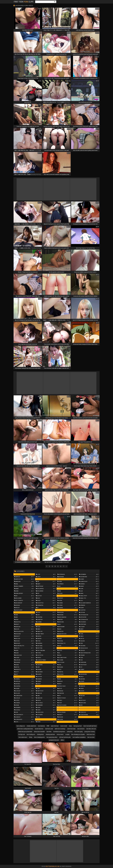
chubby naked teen (31, 726)
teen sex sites (91, 737)
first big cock (22, 734)
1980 (48, 726)
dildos (62, 740)
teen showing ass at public (78, 734)
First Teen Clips (24, 2)
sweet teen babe (71, 729)
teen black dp (41, 726)
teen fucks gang (79, 732)
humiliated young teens (59, 732)
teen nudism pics (23, 737)
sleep (70, 726)
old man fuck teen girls (65, 737)
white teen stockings (60, 729)
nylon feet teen (55, 726)
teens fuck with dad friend (90, 726)
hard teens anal (49, 729)
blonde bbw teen (39, 729)
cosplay (67, 734)
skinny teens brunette (39, 732)
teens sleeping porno (39, 737)
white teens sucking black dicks (25, 729)
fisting (31, 737)
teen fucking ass (31, 734)
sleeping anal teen (50, 734)
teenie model (64, 726)
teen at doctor (81, 729)
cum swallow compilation (79, 737)
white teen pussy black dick (25, 732)
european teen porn (54, 740)
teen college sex (21, 726)
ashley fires (70, 732)
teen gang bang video (52, 737)
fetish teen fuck (91, 734)
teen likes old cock (91, 729)
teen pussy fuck (78, 726)
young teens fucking (90, 732)
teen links (49, 732)
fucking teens (40, 734)
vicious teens (60, 734)
